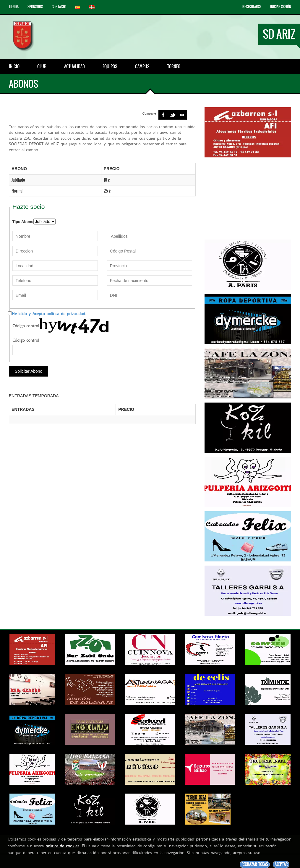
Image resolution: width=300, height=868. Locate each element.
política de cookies (62, 846)
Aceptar (281, 864)
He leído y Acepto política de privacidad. (49, 314)
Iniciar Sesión (281, 7)
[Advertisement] (248, 198)
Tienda (14, 7)
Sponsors (35, 7)
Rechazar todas (255, 864)
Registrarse (252, 7)
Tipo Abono (23, 222)
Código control (26, 326)
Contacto (59, 7)
